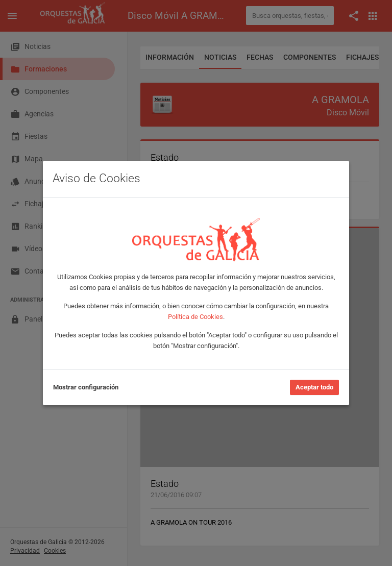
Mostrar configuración (86, 387)
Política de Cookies (195, 317)
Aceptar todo (314, 387)
